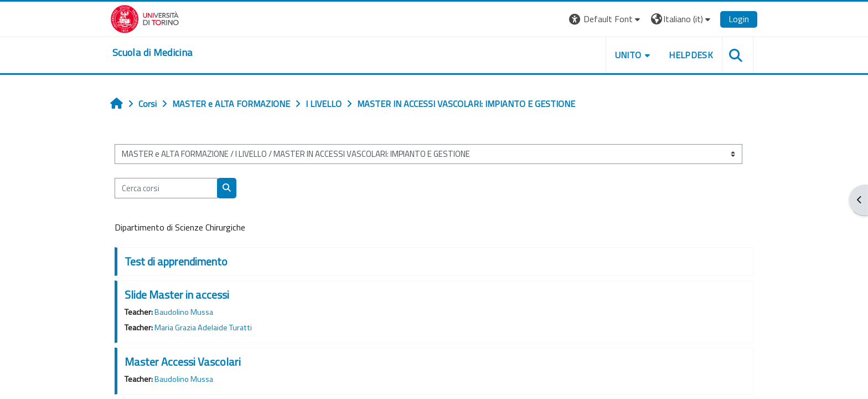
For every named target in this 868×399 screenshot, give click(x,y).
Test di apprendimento (176, 261)
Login (739, 19)
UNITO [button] (628, 55)
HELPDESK (691, 55)
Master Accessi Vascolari (183, 362)
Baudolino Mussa (184, 312)
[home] (152, 53)
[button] (606, 19)
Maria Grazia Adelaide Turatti (203, 328)
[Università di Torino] (145, 18)
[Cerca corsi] (166, 188)
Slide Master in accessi (177, 295)
